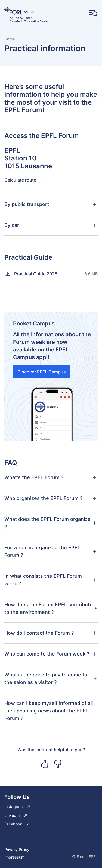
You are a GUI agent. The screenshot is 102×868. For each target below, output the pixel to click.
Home (10, 39)
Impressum (14, 857)
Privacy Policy (17, 849)
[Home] (27, 11)
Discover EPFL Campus (42, 372)
